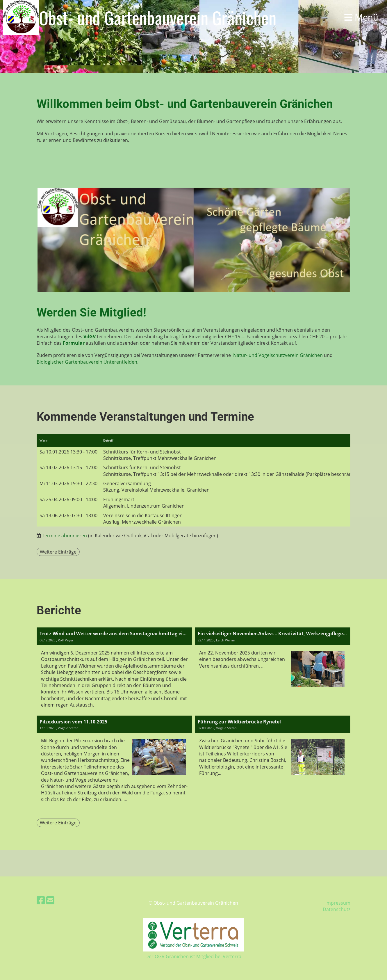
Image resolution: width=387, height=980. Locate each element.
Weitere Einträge (58, 552)
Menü (361, 17)
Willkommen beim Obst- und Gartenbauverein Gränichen (185, 104)
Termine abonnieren (64, 536)
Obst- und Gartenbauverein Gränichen (158, 17)
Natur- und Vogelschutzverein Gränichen (278, 355)
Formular (74, 343)
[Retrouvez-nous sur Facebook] (41, 900)
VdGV (90, 337)
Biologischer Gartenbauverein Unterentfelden (87, 362)
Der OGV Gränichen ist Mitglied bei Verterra (193, 956)
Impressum (338, 903)
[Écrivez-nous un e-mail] (50, 900)
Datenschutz (337, 909)
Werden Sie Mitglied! (91, 313)
